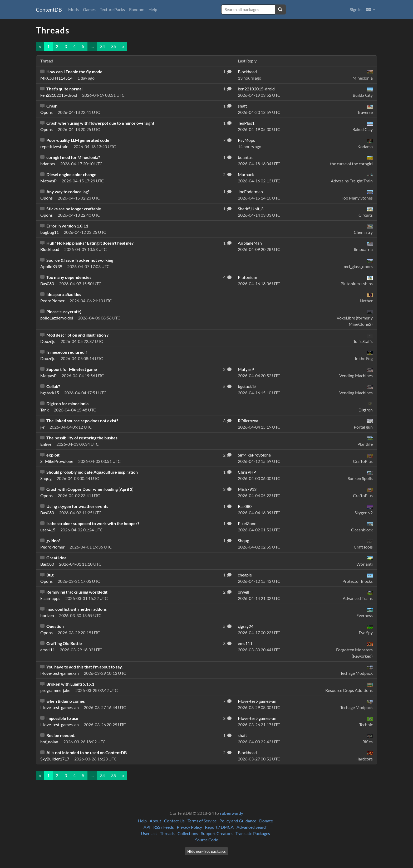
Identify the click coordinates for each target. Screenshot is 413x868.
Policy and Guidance (238, 821)
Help (153, 9)
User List (149, 833)
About (155, 821)
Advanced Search (252, 827)
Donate (266, 821)
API (147, 827)
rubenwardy (232, 813)
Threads (167, 833)
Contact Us (174, 821)
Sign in (356, 9)
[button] (370, 9)
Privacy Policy (189, 827)
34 (102, 46)
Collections (188, 833)
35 (114, 46)
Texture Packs (112, 9)
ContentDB (49, 9)
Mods (73, 9)
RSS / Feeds (164, 827)
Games (89, 9)
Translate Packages (253, 833)
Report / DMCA (219, 827)
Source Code (207, 840)
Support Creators (217, 833)
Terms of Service (202, 821)
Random (137, 9)
